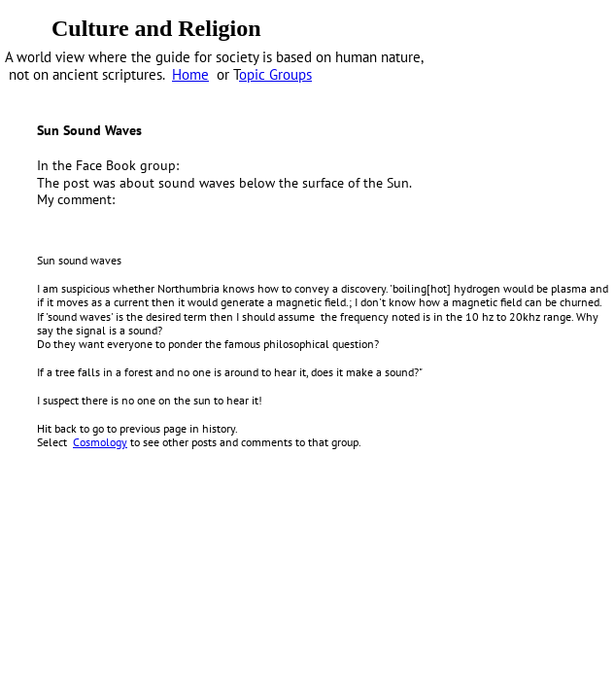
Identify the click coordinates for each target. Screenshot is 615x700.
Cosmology (100, 442)
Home (190, 74)
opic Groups (275, 74)
